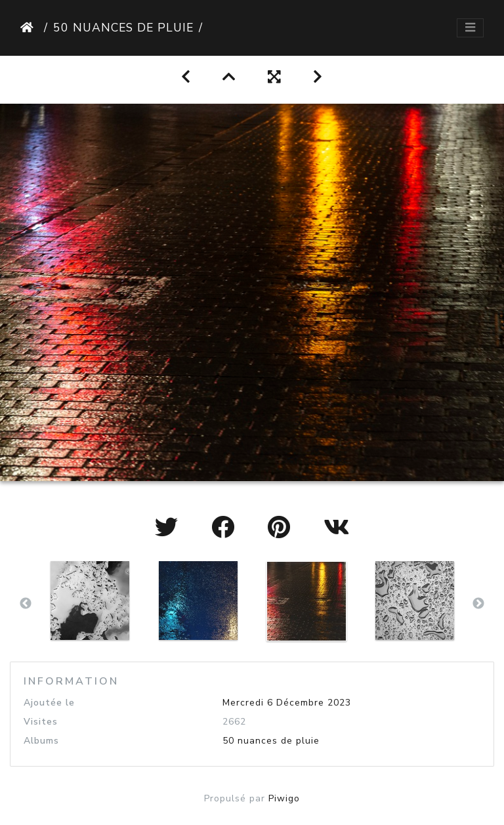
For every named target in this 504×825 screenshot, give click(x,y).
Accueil (30, 28)
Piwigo (284, 798)
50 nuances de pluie (123, 28)
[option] (90, 601)
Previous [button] (26, 604)
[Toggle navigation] (470, 28)
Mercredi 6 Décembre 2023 (287, 703)
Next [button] (478, 604)
